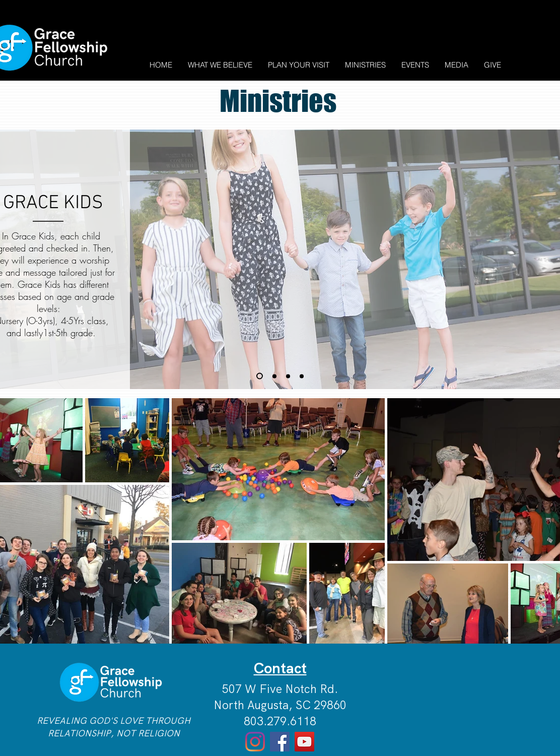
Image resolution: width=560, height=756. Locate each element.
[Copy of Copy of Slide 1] (288, 376)
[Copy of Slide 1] (260, 376)
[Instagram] (255, 742)
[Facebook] (280, 742)
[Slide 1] (274, 376)
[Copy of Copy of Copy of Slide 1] (302, 376)
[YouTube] (304, 742)
